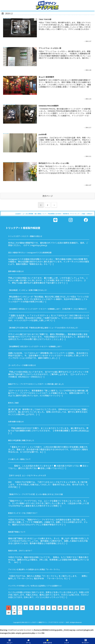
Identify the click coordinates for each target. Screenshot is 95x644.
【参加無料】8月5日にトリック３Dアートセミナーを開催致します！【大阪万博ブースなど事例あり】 (48, 309)
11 (65, 608)
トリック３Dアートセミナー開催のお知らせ (25, 236)
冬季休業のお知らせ (16, 422)
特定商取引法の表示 (55, 214)
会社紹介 (18, 214)
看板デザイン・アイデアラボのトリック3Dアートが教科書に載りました (36, 384)
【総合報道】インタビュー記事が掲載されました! (27, 290)
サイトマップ (75, 214)
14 (83, 608)
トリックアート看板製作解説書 (23, 228)
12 (71, 608)
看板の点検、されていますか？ (20, 551)
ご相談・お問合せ (87, 214)
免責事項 (66, 214)
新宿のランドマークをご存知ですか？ (23, 513)
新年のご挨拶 (13, 403)
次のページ (48, 196)
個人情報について (41, 214)
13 (77, 608)
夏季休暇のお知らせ (16, 271)
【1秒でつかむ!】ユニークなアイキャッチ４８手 (27, 475)
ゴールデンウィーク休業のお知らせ (22, 365)
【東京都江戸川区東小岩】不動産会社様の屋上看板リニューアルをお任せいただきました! (43, 328)
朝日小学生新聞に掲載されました (21, 440)
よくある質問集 (28, 214)
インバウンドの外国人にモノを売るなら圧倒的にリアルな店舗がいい (35, 586)
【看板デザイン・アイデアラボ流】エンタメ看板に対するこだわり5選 (35, 494)
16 (14, 612)
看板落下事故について (17, 532)
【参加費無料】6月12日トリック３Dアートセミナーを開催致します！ (35, 346)
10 (60, 608)
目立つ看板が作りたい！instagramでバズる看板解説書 (30, 252)
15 (9, 612)
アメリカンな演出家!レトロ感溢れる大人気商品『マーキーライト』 (34, 569)
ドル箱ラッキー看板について (19, 459)
